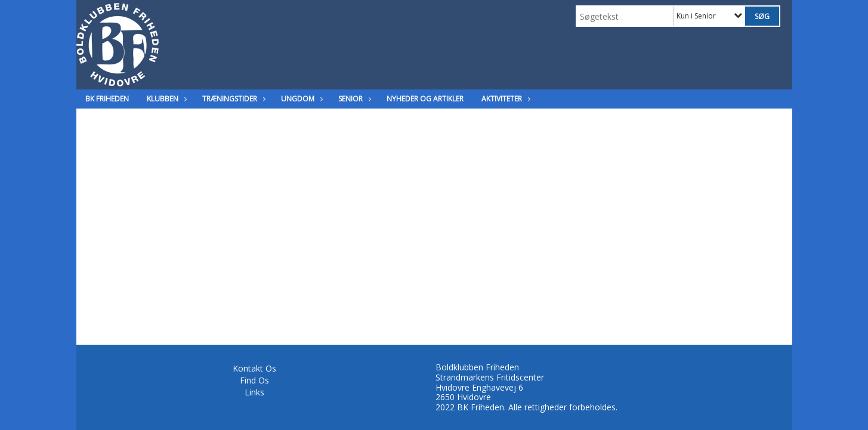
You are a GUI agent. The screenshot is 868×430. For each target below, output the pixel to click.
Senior (353, 99)
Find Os (254, 380)
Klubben (166, 99)
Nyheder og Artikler (425, 99)
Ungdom (301, 99)
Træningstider (233, 99)
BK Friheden (107, 99)
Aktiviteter (505, 99)
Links (254, 392)
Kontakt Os (254, 368)
